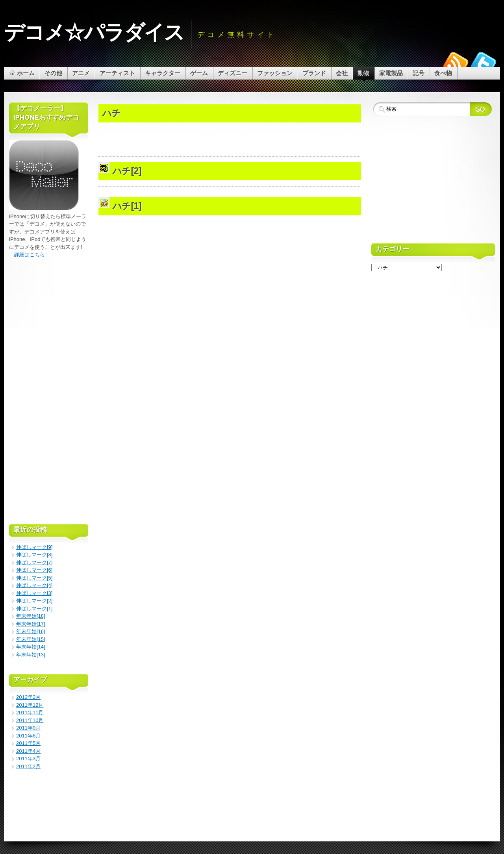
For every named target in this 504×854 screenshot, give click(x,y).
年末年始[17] (31, 624)
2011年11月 (30, 712)
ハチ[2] (127, 171)
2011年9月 (28, 728)
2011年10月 (30, 720)
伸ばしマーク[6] (34, 570)
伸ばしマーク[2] (34, 601)
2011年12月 (30, 705)
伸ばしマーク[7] (34, 562)
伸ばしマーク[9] (34, 547)
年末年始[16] (31, 631)
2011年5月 (28, 743)
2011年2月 (28, 766)
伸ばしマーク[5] (34, 578)
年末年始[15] (31, 639)
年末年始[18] (31, 616)
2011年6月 (28, 736)
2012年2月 (28, 697)
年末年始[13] (31, 655)
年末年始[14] (31, 647)
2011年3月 (28, 759)
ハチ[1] (127, 206)
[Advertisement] (230, 100)
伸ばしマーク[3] (34, 593)
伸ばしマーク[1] (34, 609)
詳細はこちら (30, 255)
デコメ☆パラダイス (94, 32)
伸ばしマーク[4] (34, 585)
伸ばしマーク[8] (34, 555)
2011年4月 (28, 751)
